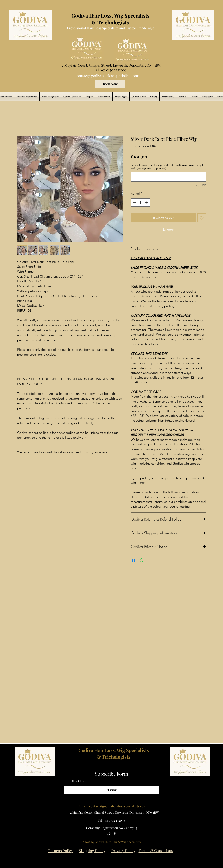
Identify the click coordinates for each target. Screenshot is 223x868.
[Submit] (112, 790)
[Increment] (147, 202)
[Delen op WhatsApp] (142, 560)
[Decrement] (134, 202)
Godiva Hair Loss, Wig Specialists (114, 750)
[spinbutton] (140, 202)
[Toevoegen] (202, 218)
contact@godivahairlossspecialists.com (108, 76)
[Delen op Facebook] (133, 560)
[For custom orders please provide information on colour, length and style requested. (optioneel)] (168, 177)
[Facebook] (115, 833)
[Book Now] (110, 84)
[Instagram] (108, 833)
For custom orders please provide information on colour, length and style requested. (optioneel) (167, 167)
